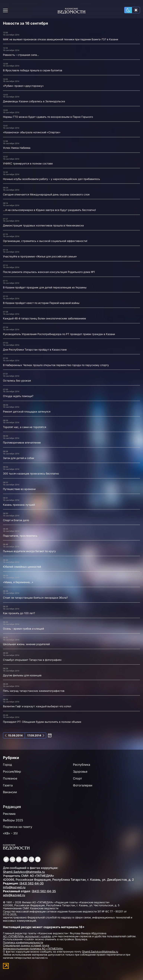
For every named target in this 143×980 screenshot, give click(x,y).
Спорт (78, 778)
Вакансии (10, 792)
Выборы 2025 (13, 820)
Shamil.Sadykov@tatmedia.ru (24, 872)
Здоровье (80, 771)
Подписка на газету (18, 827)
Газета (8, 785)
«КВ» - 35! (10, 833)
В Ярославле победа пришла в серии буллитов (33, 70)
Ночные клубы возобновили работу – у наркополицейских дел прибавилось (51, 179)
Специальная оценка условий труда (26, 945)
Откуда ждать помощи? (18, 396)
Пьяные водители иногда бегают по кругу (29, 551)
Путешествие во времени (19, 489)
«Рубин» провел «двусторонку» (23, 86)
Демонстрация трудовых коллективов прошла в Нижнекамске (43, 225)
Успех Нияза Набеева (17, 148)
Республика (82, 765)
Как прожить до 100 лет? (19, 613)
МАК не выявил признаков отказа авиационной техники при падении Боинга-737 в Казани (61, 39)
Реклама (9, 814)
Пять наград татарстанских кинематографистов (34, 691)
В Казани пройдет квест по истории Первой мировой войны (41, 303)
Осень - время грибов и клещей (23, 629)
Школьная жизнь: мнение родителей (26, 644)
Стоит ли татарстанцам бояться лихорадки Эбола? (35, 598)
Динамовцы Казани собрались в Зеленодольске (34, 101)
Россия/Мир (12, 771)
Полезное (10, 778)
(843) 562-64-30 (31, 883)
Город (7, 765)
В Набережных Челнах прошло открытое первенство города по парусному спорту (56, 365)
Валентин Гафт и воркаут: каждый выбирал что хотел (37, 706)
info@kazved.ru (14, 887)
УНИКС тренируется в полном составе (28, 163)
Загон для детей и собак (19, 458)
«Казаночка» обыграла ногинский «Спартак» (32, 132)
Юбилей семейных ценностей (22, 567)
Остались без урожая (17, 381)
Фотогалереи (83, 785)
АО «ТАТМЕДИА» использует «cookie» (27, 936)
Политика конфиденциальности (23, 942)
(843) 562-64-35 (44, 891)
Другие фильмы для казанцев (22, 675)
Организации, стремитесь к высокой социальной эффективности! (45, 241)
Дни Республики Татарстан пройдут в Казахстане (35, 350)
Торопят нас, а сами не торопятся (25, 427)
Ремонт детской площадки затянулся (27, 412)
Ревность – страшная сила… (21, 55)
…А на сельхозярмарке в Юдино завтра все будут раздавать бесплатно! (49, 210)
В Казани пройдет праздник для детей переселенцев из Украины (45, 287)
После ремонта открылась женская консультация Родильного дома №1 (49, 272)
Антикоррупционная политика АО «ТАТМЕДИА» (33, 949)
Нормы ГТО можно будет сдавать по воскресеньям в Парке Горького (48, 117)
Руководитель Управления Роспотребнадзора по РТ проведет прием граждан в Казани (59, 334)
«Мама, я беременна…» (18, 582)
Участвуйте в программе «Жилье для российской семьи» (40, 256)
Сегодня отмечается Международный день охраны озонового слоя (46, 194)
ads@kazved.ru (14, 895)
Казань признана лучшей (19, 505)
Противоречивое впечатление (22, 442)
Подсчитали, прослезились (20, 536)
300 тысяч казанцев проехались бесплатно (31, 473)
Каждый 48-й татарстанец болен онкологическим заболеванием (45, 318)
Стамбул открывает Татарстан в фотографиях (32, 660)
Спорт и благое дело (16, 520)
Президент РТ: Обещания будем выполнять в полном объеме (42, 722)
